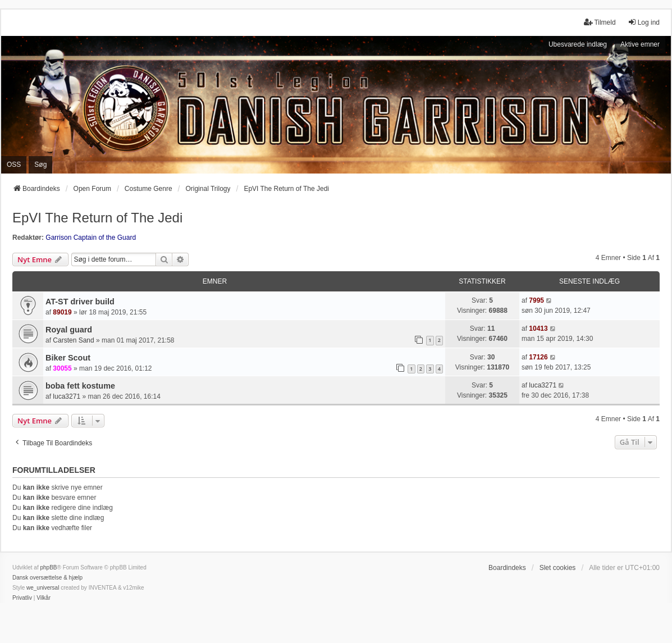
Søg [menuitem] (40, 165)
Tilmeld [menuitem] (600, 22)
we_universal (43, 588)
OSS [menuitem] (14, 165)
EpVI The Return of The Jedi (97, 218)
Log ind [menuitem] (644, 22)
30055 (62, 368)
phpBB (48, 567)
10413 (538, 329)
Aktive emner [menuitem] (640, 44)
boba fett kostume (80, 386)
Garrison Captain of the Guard (91, 238)
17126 (538, 357)
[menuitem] (22, 598)
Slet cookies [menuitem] (558, 568)
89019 (62, 312)
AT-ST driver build (80, 302)
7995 (536, 300)
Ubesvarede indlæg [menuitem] (578, 44)
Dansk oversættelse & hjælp (47, 578)
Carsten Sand (73, 340)
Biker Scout (68, 358)
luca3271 (67, 396)
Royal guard (69, 330)
